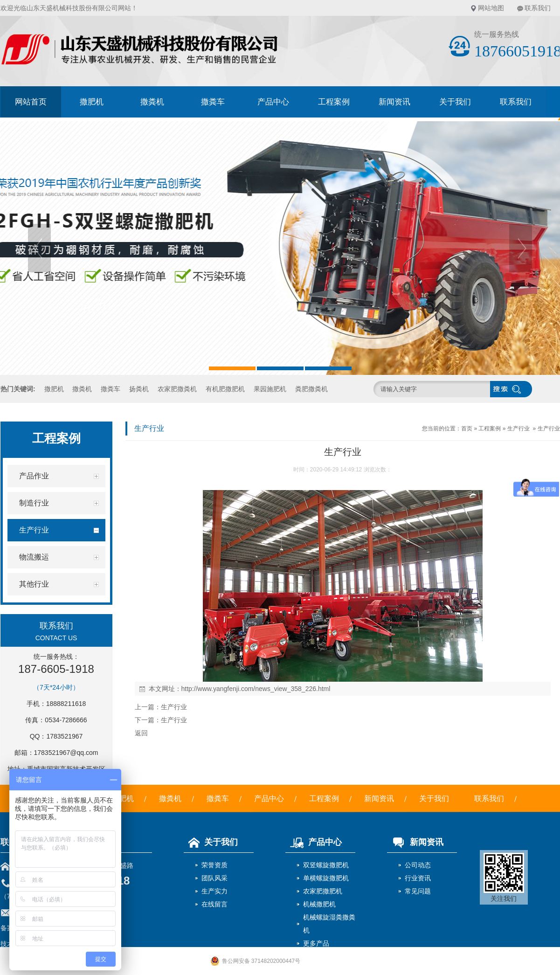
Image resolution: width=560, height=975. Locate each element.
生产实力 (214, 891)
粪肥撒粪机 (311, 389)
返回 (141, 733)
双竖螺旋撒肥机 (326, 865)
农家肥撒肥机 (323, 891)
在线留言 (214, 904)
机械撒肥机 (319, 904)
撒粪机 (152, 102)
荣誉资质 (214, 865)
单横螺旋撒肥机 (326, 878)
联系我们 (538, 8)
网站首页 (31, 102)
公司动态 (418, 865)
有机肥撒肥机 (225, 389)
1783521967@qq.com (66, 753)
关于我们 (455, 102)
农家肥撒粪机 (177, 389)
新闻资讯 (394, 102)
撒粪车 (213, 102)
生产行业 (519, 429)
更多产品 (316, 943)
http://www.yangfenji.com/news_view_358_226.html (256, 689)
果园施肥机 (270, 389)
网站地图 (491, 8)
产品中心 (273, 102)
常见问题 (418, 891)
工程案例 (334, 102)
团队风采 (214, 878)
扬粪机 (139, 389)
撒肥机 (92, 102)
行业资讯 (418, 878)
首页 (467, 429)
